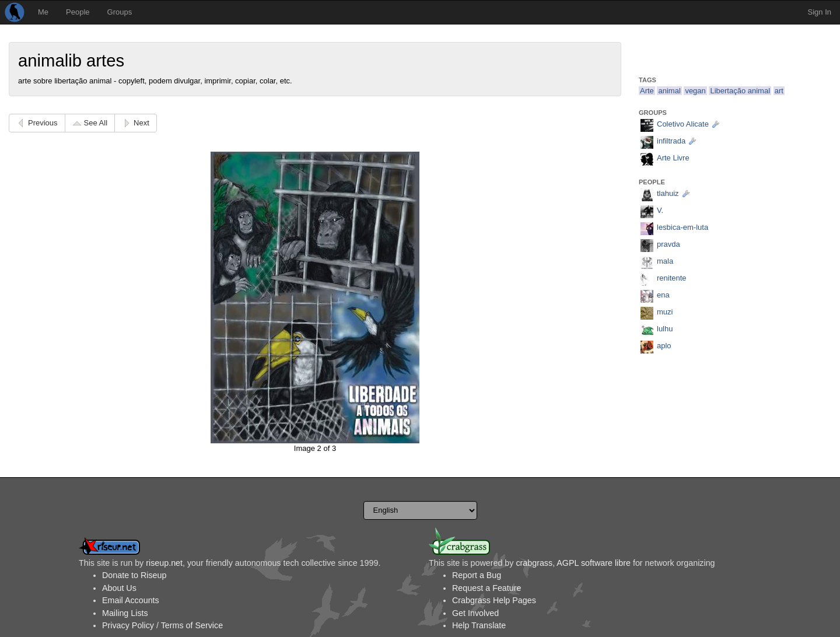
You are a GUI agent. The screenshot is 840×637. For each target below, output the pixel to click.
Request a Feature (487, 588)
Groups (120, 12)
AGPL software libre (594, 563)
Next (141, 123)
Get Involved (475, 613)
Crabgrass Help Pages (494, 600)
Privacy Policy (128, 625)
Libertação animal (740, 91)
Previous (43, 123)
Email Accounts (131, 600)
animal (669, 91)
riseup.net (164, 563)
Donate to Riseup (134, 575)
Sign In (820, 12)
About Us (119, 588)
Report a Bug (477, 575)
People (78, 12)
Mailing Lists (125, 613)
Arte (647, 91)
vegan (695, 91)
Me (43, 12)
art (779, 91)
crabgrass (534, 563)
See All (96, 123)
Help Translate (479, 625)
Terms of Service (192, 625)
